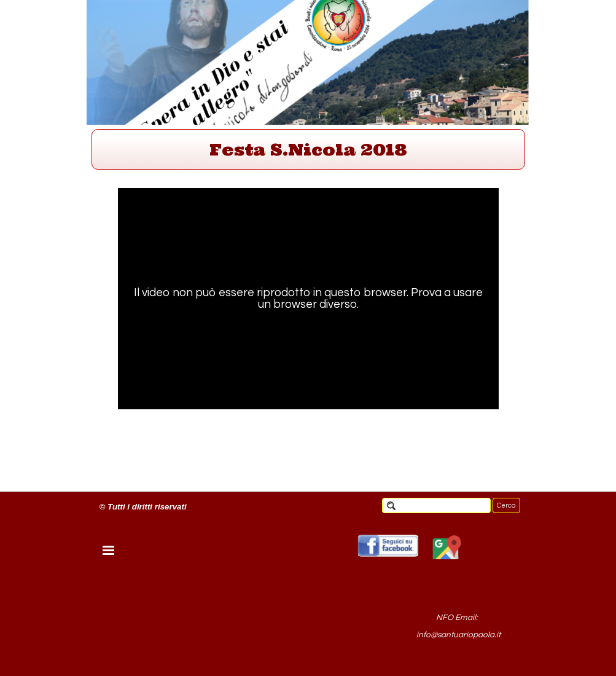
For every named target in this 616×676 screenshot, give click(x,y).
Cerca (506, 505)
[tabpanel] (308, 149)
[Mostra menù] (109, 550)
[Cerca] (436, 505)
